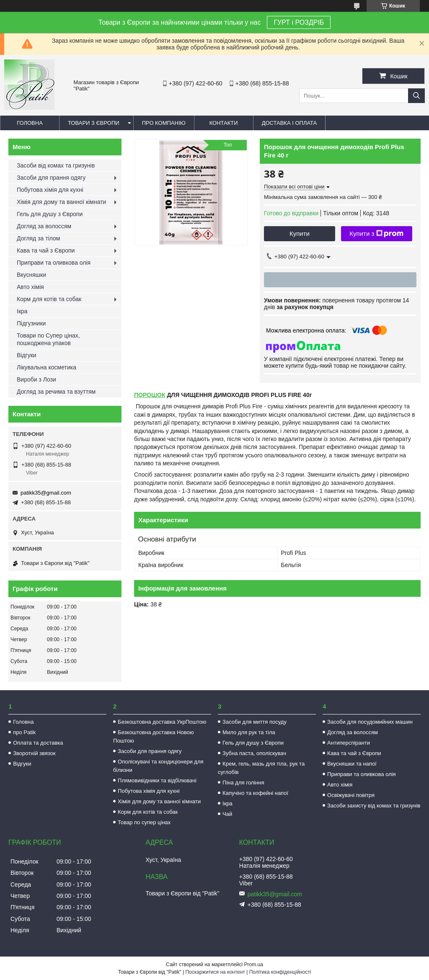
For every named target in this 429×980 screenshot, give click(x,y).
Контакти (224, 123)
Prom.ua (254, 965)
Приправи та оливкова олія (54, 263)
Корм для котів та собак (49, 299)
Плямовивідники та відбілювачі (157, 780)
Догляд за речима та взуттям (56, 392)
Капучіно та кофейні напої (255, 793)
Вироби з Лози (36, 379)
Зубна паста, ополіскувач (254, 753)
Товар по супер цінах (144, 822)
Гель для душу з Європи (50, 214)
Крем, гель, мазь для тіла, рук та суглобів (261, 768)
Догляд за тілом (38, 238)
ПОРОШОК (150, 395)
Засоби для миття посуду (255, 722)
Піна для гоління (243, 783)
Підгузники (31, 323)
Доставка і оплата (289, 123)
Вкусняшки (31, 275)
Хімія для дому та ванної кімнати (61, 202)
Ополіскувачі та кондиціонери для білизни (158, 766)
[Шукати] (416, 96)
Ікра (22, 311)
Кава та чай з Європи (46, 250)
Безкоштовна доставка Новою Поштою (153, 736)
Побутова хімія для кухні (50, 190)
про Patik (24, 732)
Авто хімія (30, 287)
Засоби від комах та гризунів (56, 165)
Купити (300, 233)
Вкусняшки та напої (352, 764)
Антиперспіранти (349, 743)
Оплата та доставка (38, 743)
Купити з (376, 234)
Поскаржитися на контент (215, 972)
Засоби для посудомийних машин (370, 722)
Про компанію (164, 123)
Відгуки (27, 355)
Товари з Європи (94, 123)
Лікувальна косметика (47, 367)
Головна (30, 123)
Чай (227, 814)
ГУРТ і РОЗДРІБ (299, 22)
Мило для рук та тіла (249, 732)
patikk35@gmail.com (46, 493)
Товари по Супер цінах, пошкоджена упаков (48, 339)
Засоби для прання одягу (51, 178)
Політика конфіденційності (280, 972)
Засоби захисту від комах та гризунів (374, 806)
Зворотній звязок (34, 753)
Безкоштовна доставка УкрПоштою (162, 722)
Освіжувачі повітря (351, 795)
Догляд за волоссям (44, 226)
